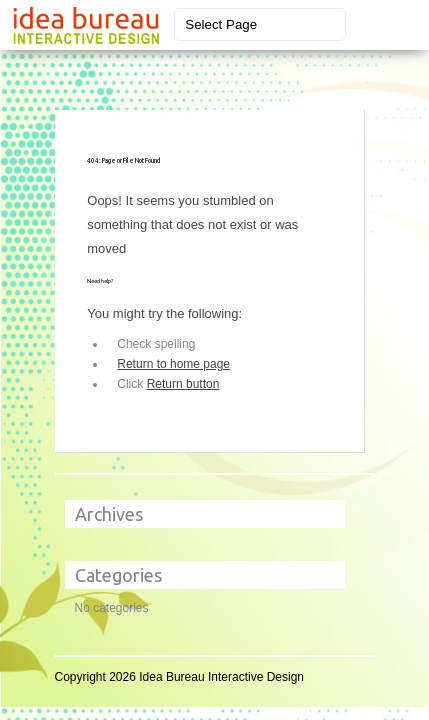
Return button (183, 384)
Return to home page (173, 364)
